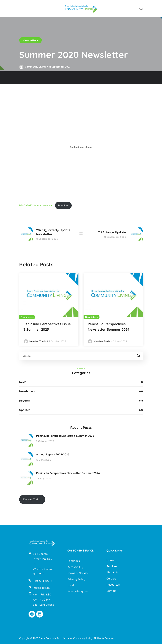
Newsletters (30, 40)
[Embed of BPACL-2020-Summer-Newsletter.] (81, 147)
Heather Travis (38, 341)
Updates (25, 410)
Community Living (35, 67)
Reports (24, 401)
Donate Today (32, 499)
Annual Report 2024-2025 (53, 454)
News (23, 382)
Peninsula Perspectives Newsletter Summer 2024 (109, 327)
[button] (141, 8)
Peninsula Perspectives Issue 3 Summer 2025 (47, 327)
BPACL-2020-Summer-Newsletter (36, 205)
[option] (49, 309)
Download (63, 205)
